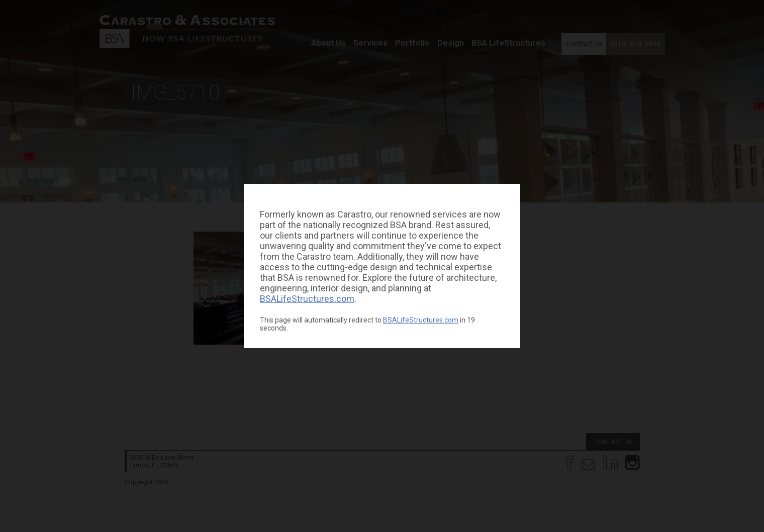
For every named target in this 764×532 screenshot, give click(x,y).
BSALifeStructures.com (307, 299)
